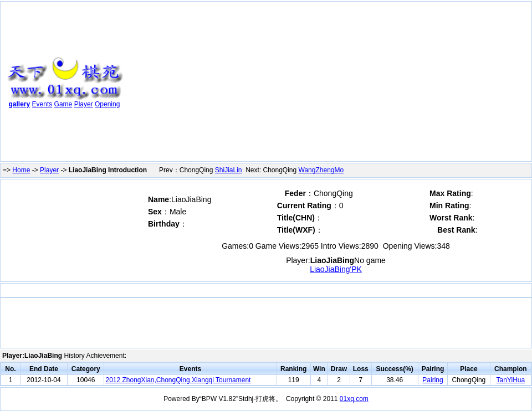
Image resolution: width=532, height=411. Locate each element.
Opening (107, 104)
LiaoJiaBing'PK (336, 269)
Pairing (433, 380)
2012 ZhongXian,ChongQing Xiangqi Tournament (178, 380)
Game (63, 104)
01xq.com (354, 399)
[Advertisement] (277, 84)
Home (21, 170)
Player (84, 104)
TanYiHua (511, 380)
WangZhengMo (321, 170)
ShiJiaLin (229, 170)
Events (42, 104)
